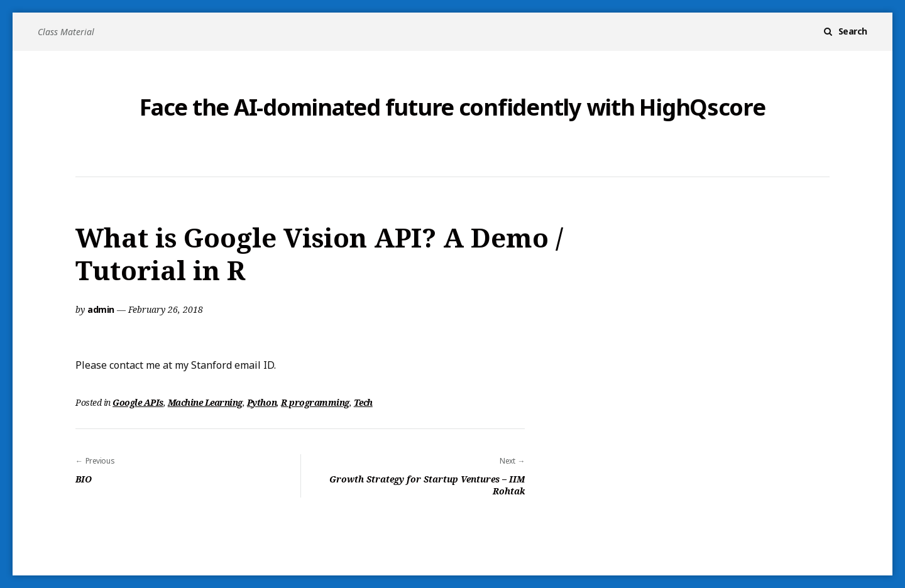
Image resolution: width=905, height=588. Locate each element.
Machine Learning (205, 402)
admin (101, 309)
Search (853, 31)
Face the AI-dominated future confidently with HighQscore (452, 107)
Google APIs (138, 402)
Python (262, 402)
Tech (363, 402)
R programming (315, 402)
